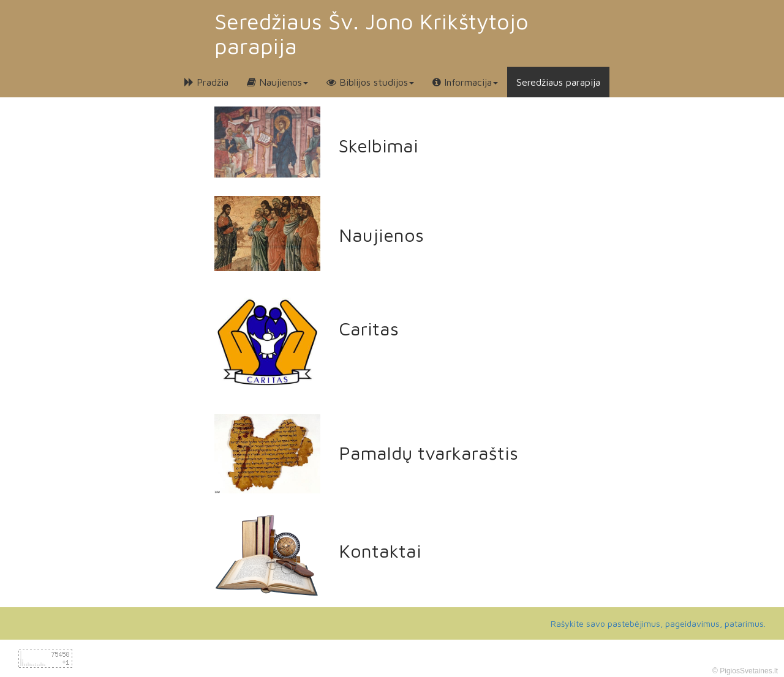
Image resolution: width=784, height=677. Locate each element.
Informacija (465, 82)
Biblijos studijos (370, 82)
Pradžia (206, 82)
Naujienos (277, 82)
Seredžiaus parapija (558, 82)
